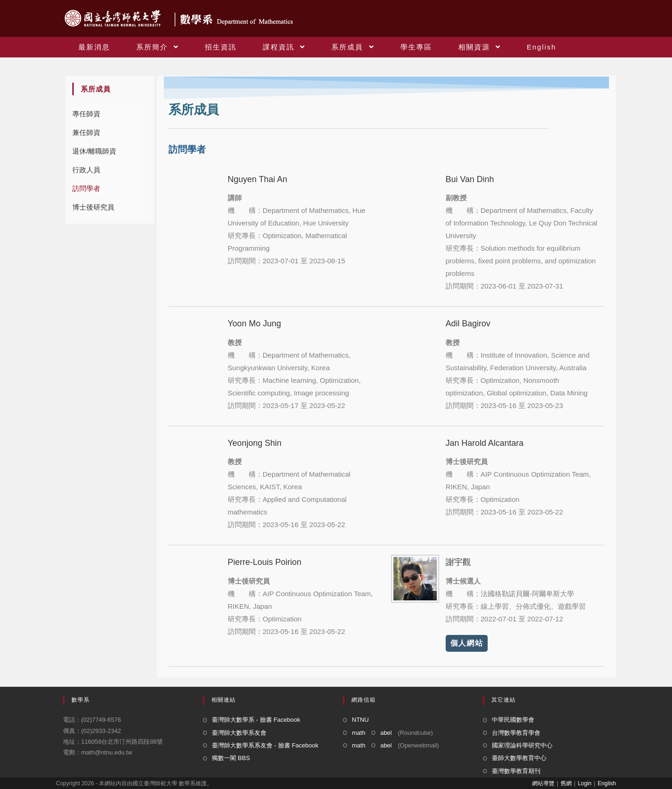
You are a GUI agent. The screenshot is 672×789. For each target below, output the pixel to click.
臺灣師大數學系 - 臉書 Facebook (256, 720)
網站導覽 (543, 783)
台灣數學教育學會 (516, 733)
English (607, 783)
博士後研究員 (93, 207)
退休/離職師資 (94, 151)
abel (386, 733)
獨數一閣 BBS (231, 758)
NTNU (360, 720)
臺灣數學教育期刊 (516, 771)
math (359, 733)
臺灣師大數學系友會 (239, 733)
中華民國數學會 (513, 720)
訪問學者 (86, 188)
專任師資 (86, 114)
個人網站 (467, 643)
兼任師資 (86, 132)
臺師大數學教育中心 (519, 758)
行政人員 (86, 170)
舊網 (566, 783)
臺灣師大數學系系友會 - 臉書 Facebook (265, 745)
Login (584, 783)
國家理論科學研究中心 (522, 745)
